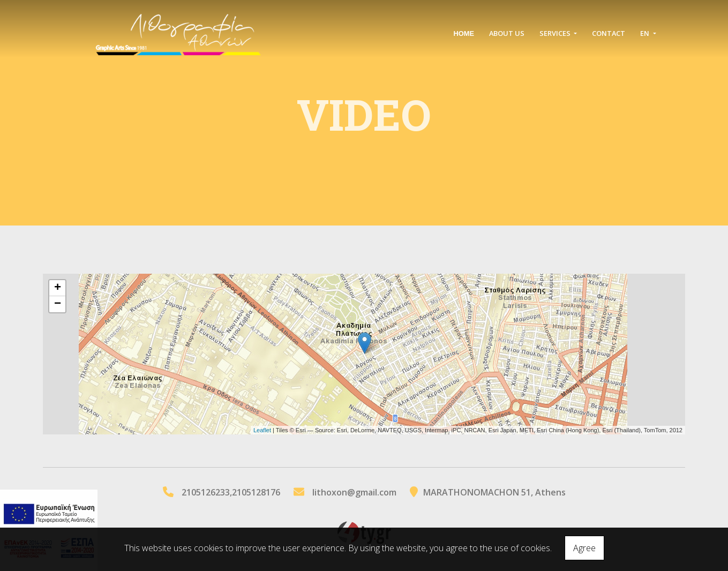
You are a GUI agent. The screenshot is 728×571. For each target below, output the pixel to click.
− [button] (58, 304)
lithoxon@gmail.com (354, 492)
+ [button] (58, 288)
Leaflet (262, 430)
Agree (584, 548)
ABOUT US (507, 33)
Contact (609, 33)
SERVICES (556, 33)
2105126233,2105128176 (231, 492)
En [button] (646, 33)
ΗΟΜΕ (464, 33)
